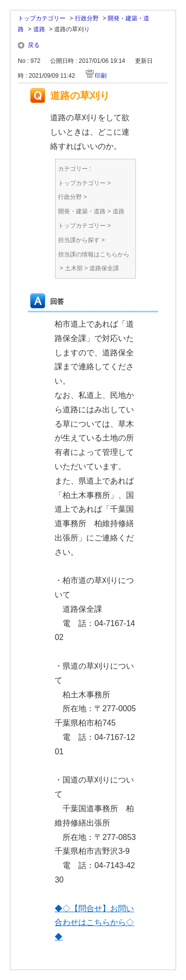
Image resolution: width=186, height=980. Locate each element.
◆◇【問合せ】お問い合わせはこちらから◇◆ (94, 923)
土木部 (74, 268)
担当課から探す (79, 240)
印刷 (101, 76)
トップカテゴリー (42, 18)
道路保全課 (104, 268)
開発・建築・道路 (82, 211)
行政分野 (87, 18)
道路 (39, 29)
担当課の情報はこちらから (94, 254)
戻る (34, 45)
